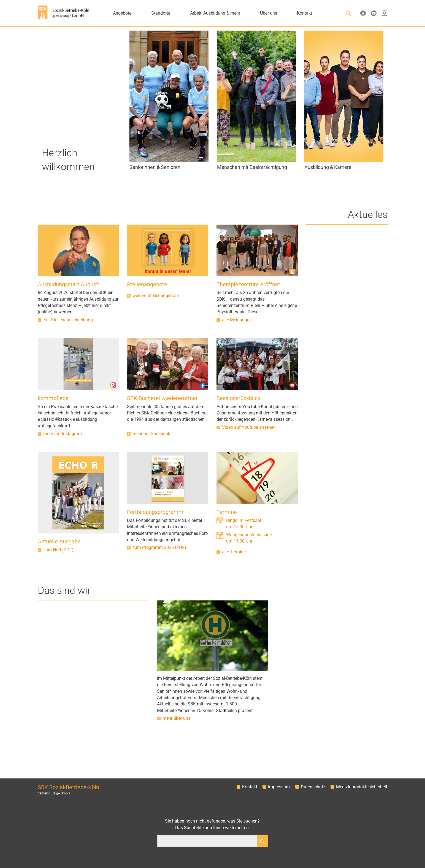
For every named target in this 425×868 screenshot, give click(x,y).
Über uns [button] (269, 13)
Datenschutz (313, 787)
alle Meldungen (237, 320)
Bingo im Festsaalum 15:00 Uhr (244, 524)
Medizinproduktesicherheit (362, 787)
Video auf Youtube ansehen (249, 427)
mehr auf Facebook (151, 434)
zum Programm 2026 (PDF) (159, 548)
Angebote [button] (122, 13)
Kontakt (250, 787)
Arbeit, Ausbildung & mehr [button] (215, 13)
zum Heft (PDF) (58, 550)
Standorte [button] (161, 13)
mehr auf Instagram (63, 434)
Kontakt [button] (304, 13)
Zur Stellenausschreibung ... (70, 320)
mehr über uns (176, 718)
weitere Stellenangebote (156, 296)
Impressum (279, 787)
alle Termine (234, 552)
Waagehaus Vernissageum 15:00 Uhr (249, 538)
